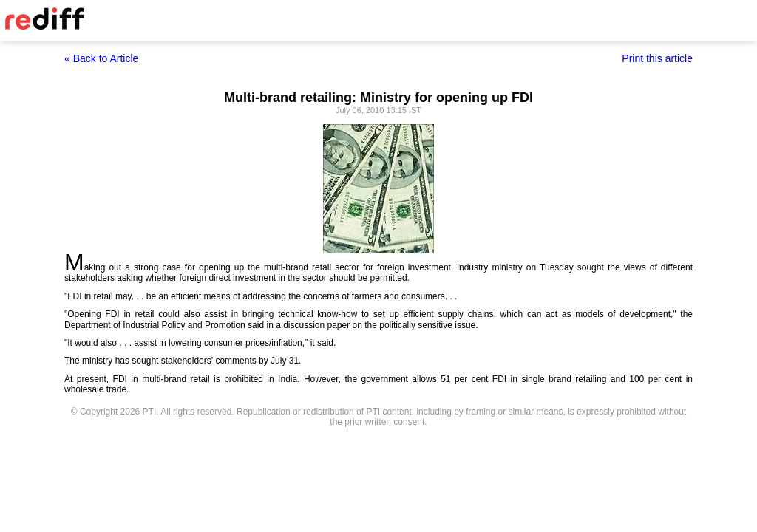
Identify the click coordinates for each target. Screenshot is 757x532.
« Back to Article (101, 58)
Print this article (657, 58)
